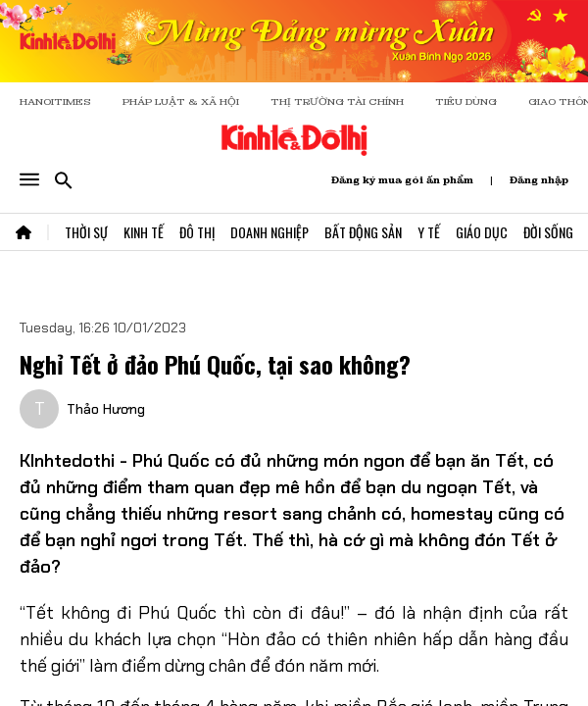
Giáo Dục (482, 232)
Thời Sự (86, 232)
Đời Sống (548, 232)
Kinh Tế (144, 232)
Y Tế (429, 232)
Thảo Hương (106, 409)
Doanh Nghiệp (269, 232)
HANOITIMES (55, 101)
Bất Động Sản (363, 232)
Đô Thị (197, 232)
